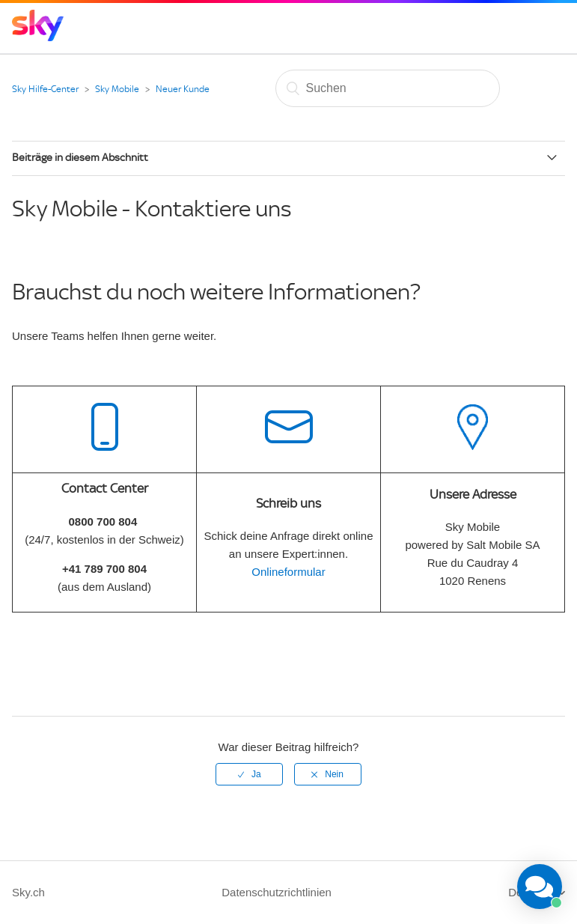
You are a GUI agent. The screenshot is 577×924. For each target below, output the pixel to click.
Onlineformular (288, 572)
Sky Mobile (117, 89)
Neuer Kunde (183, 89)
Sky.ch (28, 892)
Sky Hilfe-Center (45, 89)
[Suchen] (388, 88)
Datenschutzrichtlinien (277, 892)
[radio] (249, 774)
